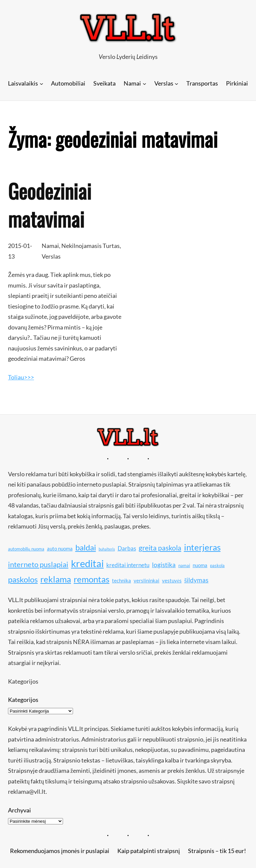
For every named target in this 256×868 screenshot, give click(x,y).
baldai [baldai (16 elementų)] (86, 547)
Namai (50, 246)
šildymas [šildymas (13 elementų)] (196, 580)
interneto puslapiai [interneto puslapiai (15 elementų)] (38, 564)
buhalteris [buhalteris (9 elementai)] (107, 549)
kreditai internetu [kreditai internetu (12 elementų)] (128, 565)
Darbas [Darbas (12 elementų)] (127, 548)
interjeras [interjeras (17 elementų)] (202, 547)
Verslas (51, 256)
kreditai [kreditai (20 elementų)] (87, 563)
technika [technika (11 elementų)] (121, 580)
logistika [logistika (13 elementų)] (164, 565)
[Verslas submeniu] (176, 83)
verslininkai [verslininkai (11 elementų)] (146, 580)
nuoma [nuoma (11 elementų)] (200, 565)
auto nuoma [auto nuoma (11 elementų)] (60, 548)
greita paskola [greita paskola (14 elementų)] (160, 548)
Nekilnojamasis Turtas (90, 246)
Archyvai (19, 810)
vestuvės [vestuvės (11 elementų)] (172, 580)
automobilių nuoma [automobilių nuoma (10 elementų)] (26, 549)
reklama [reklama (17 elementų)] (56, 579)
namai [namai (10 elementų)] (184, 565)
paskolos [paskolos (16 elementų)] (23, 579)
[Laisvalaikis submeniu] (41, 83)
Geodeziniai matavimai (50, 205)
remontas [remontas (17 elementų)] (91, 579)
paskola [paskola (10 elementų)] (217, 565)
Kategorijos (23, 700)
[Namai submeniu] (144, 83)
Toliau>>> (21, 377)
